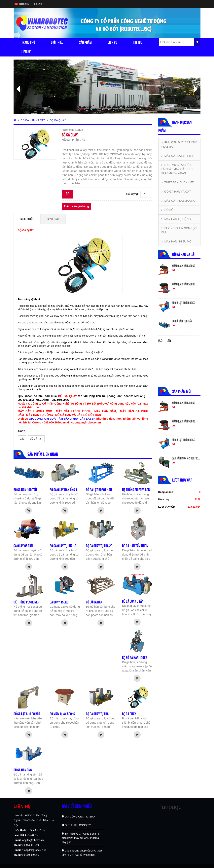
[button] (28, 87)
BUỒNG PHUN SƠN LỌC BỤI (179, 230)
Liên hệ (26, 52)
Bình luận (53, 219)
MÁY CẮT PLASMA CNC (178, 201)
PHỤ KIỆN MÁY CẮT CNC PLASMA (179, 145)
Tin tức (138, 42)
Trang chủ (28, 42)
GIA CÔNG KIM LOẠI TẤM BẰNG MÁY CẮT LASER (62, 419)
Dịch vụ (112, 42)
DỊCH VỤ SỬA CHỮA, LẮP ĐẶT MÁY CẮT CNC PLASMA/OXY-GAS (177, 169)
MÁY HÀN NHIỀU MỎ (177, 241)
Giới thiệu (57, 42)
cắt (22, 439)
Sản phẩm (85, 42)
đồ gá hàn (36, 439)
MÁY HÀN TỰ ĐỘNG (176, 219)
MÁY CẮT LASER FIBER (178, 156)
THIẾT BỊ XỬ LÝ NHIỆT (178, 182)
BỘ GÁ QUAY (58, 120)
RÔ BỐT (168, 210)
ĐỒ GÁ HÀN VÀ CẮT (33, 120)
